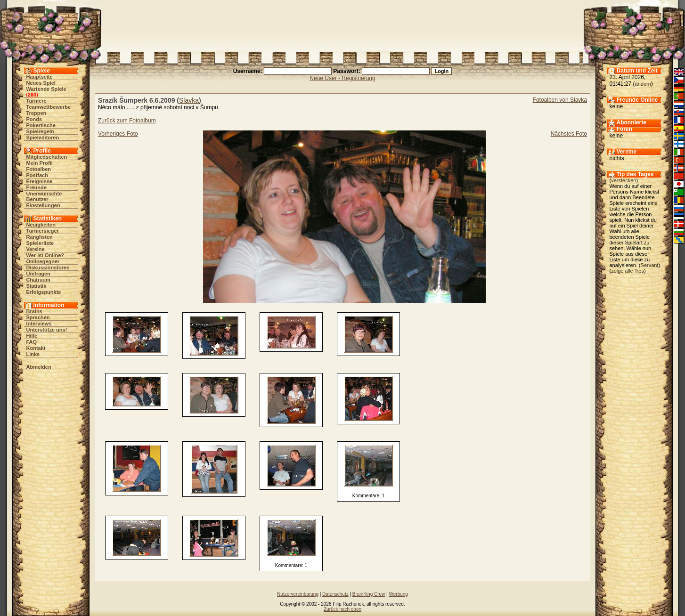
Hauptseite (40, 77)
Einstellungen (43, 205)
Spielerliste (40, 243)
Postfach (37, 175)
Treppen (37, 113)
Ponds (34, 119)
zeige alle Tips (628, 271)
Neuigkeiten (41, 225)
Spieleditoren (43, 138)
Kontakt (36, 348)
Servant (650, 265)
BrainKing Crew (369, 594)
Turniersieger (43, 231)
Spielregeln (40, 131)
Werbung (398, 594)
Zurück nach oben (342, 609)
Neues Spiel (41, 83)
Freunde (37, 187)
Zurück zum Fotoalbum (127, 121)
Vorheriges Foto (118, 134)
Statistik (37, 286)
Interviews (39, 324)
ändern (643, 84)
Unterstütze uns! (47, 330)
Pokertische (41, 125)
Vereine (36, 249)
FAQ (32, 342)
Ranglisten (40, 237)
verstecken (624, 180)
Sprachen (38, 317)
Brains (34, 311)
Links (33, 354)
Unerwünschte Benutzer (44, 196)
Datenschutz (335, 594)
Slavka (189, 100)
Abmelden (39, 367)
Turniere (37, 101)
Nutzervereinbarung (298, 594)
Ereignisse (40, 181)
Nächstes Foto (569, 134)
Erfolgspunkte (44, 292)
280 (32, 95)
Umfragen (38, 274)
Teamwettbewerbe (49, 107)
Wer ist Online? (45, 255)
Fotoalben (39, 169)
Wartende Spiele (46, 89)
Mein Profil (40, 163)
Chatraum (38, 280)
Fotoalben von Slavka (560, 100)
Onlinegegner (43, 261)
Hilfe (32, 336)
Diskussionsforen (48, 267)
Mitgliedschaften (47, 157)
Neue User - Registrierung (342, 78)
